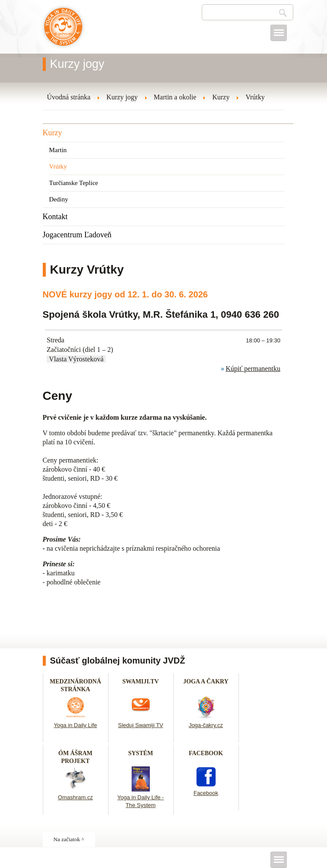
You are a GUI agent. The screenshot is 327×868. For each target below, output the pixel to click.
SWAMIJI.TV (140, 681)
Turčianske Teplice (74, 183)
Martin (58, 150)
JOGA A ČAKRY (206, 681)
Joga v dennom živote (63, 31)
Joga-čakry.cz (206, 725)
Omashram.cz (75, 797)
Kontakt (55, 217)
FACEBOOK (206, 753)
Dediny (59, 199)
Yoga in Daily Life (76, 725)
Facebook (206, 793)
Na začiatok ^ (69, 839)
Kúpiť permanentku (253, 369)
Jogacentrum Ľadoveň (77, 235)
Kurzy (52, 133)
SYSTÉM (141, 753)
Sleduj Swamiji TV (141, 725)
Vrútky (58, 166)
